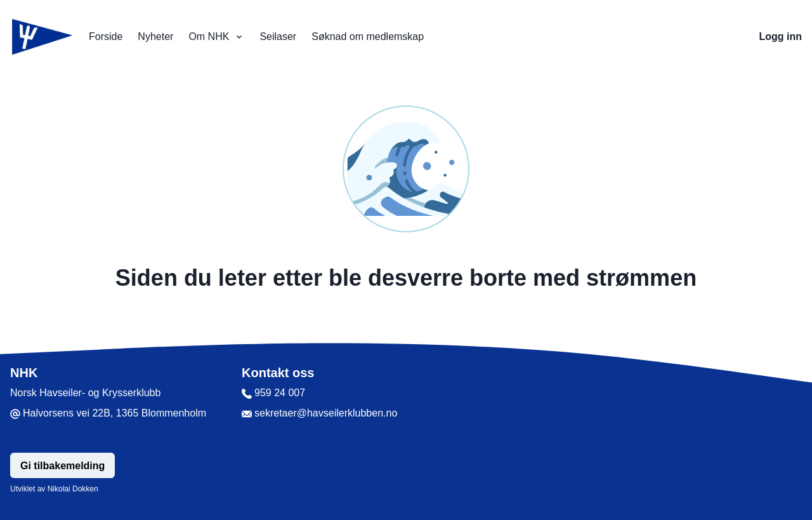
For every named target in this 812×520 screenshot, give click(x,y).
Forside (106, 37)
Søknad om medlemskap (368, 37)
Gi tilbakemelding (62, 466)
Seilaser (278, 37)
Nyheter (155, 37)
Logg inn (780, 37)
